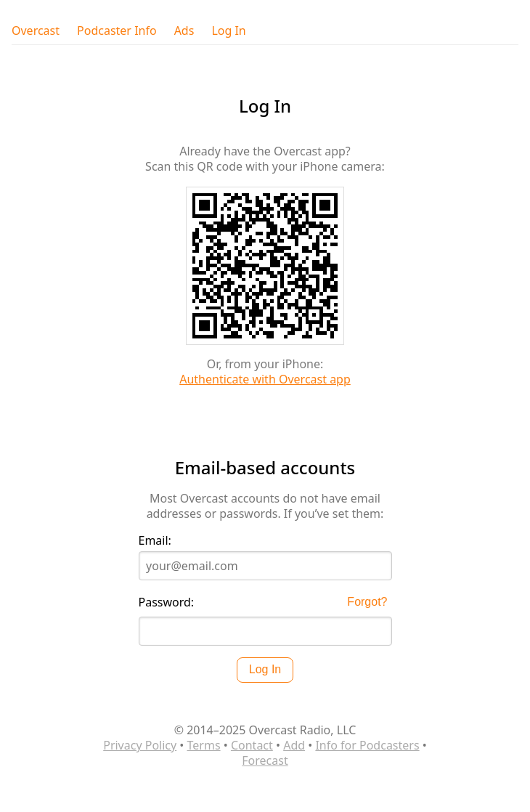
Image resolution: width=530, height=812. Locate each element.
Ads (184, 31)
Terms (204, 745)
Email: (155, 541)
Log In (228, 31)
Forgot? (367, 602)
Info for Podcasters (367, 745)
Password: (167, 602)
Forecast (265, 760)
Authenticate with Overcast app (265, 379)
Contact (252, 745)
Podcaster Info (117, 31)
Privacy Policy (140, 745)
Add (294, 745)
